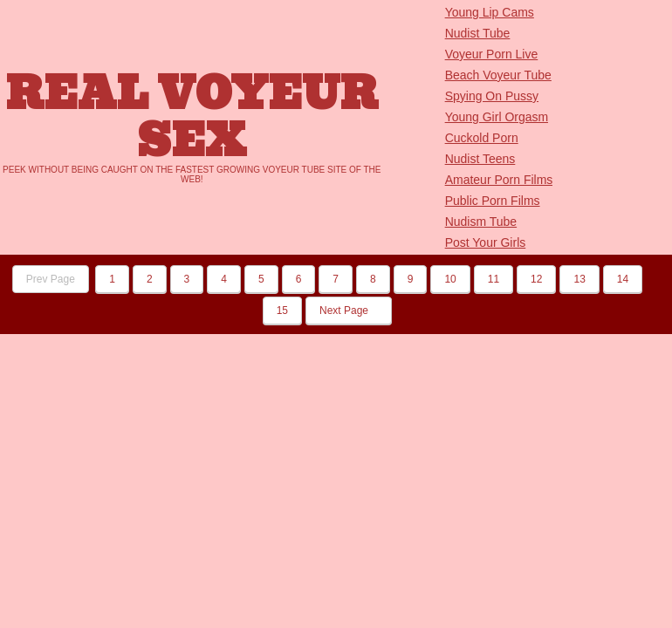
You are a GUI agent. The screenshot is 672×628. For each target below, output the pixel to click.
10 (450, 279)
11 (494, 279)
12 (536, 279)
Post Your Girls (486, 242)
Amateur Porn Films (499, 180)
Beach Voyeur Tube (498, 75)
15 (282, 311)
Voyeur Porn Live (492, 54)
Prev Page (51, 279)
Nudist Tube (478, 33)
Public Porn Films (493, 201)
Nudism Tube (481, 222)
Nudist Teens (480, 159)
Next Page (349, 311)
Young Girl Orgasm (497, 117)
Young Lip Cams (490, 12)
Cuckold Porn (482, 138)
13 (579, 279)
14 (623, 279)
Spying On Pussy (492, 96)
